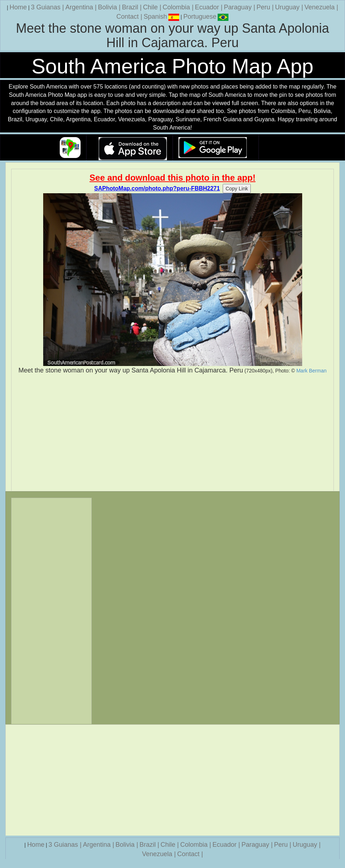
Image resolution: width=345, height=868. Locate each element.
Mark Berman (312, 371)
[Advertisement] (172, 433)
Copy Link (237, 189)
